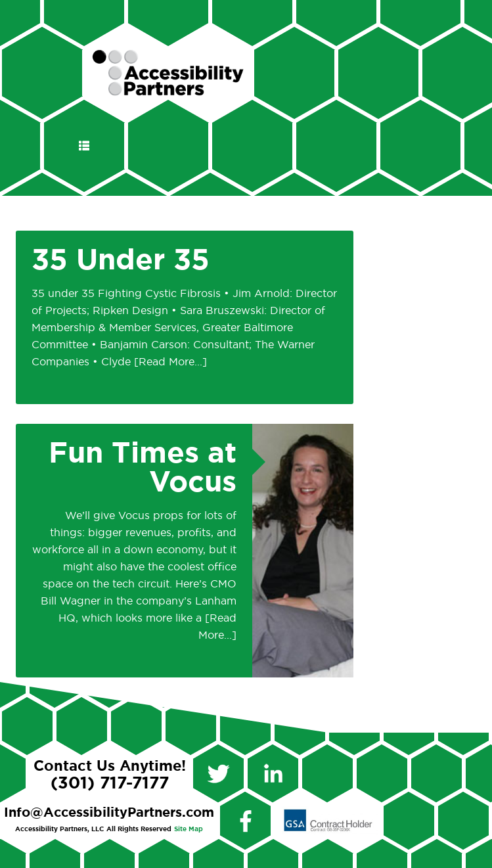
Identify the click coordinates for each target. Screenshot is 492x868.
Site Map (189, 829)
